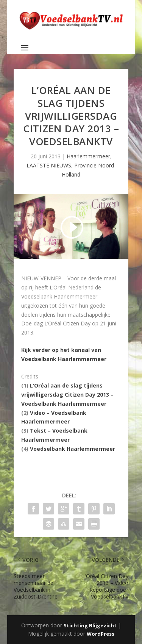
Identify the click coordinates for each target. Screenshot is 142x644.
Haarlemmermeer (88, 156)
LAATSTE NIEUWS (49, 165)
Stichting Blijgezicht (90, 625)
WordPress (101, 634)
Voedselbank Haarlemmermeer (73, 449)
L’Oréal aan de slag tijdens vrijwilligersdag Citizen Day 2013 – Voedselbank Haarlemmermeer (67, 395)
